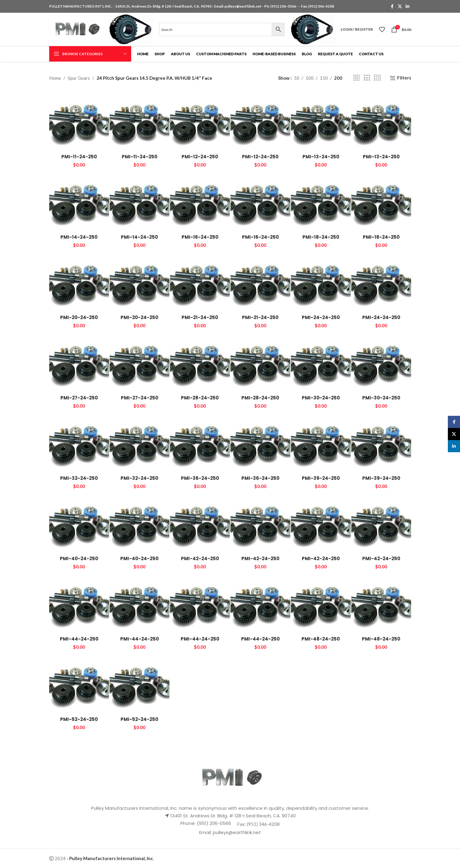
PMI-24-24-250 (321, 317)
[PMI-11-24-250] (79, 121)
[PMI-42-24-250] (200, 523)
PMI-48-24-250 (321, 639)
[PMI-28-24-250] (200, 362)
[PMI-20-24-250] (79, 282)
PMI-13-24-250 (321, 157)
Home (55, 78)
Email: (206, 832)
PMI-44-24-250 (79, 639)
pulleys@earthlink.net (243, 6)
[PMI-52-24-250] (79, 683)
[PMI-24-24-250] (321, 282)
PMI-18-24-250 (321, 237)
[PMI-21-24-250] (200, 282)
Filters (404, 78)
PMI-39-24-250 (321, 478)
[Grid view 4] (377, 78)
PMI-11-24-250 (79, 157)
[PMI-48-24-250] (321, 603)
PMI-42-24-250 (200, 558)
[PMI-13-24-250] (321, 121)
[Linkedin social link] (407, 7)
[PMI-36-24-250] (200, 442)
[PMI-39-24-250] (321, 442)
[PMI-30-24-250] (321, 362)
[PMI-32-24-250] (79, 442)
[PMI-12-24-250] (200, 121)
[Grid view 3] (367, 78)
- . (110, 858)
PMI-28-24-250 (200, 398)
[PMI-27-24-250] (79, 362)
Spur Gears (79, 78)
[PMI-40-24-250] (79, 523)
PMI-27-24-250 (79, 398)
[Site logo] (76, 29)
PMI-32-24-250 (79, 478)
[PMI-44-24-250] (79, 603)
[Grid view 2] (356, 78)
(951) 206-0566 (283, 6)
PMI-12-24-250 (200, 157)
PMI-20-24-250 (79, 317)
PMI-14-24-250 (79, 237)
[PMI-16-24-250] (200, 201)
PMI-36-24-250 (200, 478)
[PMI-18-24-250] (321, 201)
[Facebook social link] (392, 7)
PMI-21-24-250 (200, 317)
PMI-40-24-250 (79, 558)
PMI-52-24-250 (79, 719)
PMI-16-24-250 (200, 237)
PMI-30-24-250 (321, 398)
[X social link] (400, 7)
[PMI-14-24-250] (79, 201)
